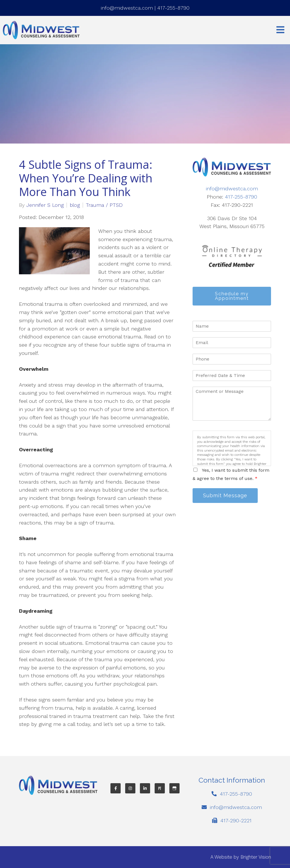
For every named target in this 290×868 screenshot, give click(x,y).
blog (75, 205)
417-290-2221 (236, 820)
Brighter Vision (256, 857)
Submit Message (225, 495)
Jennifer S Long (45, 205)
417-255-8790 (173, 8)
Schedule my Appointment (232, 296)
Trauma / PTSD (104, 205)
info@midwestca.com (127, 8)
